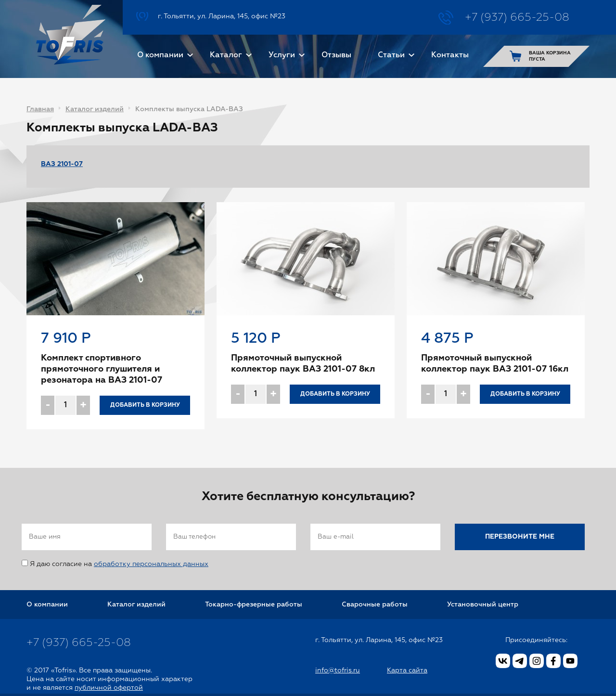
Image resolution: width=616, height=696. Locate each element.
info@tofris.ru (338, 670)
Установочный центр (483, 605)
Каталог (226, 55)
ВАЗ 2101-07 (62, 164)
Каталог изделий (95, 109)
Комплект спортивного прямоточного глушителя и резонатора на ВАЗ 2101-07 (102, 369)
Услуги (282, 55)
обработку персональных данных (151, 564)
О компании (160, 55)
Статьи (391, 55)
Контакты (450, 55)
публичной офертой (109, 688)
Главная (40, 109)
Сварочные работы (375, 605)
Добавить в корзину (145, 405)
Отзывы (336, 55)
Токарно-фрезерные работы (254, 605)
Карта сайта (407, 670)
